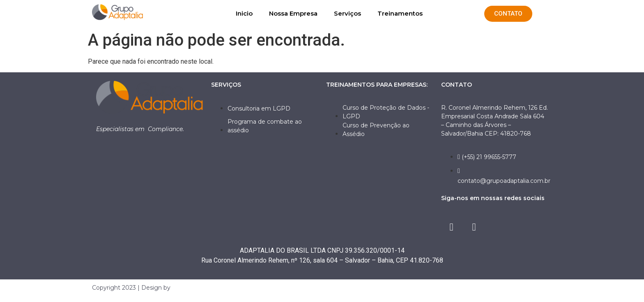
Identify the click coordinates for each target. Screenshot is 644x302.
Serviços (347, 13)
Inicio (244, 13)
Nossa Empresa (293, 13)
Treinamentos (400, 13)
